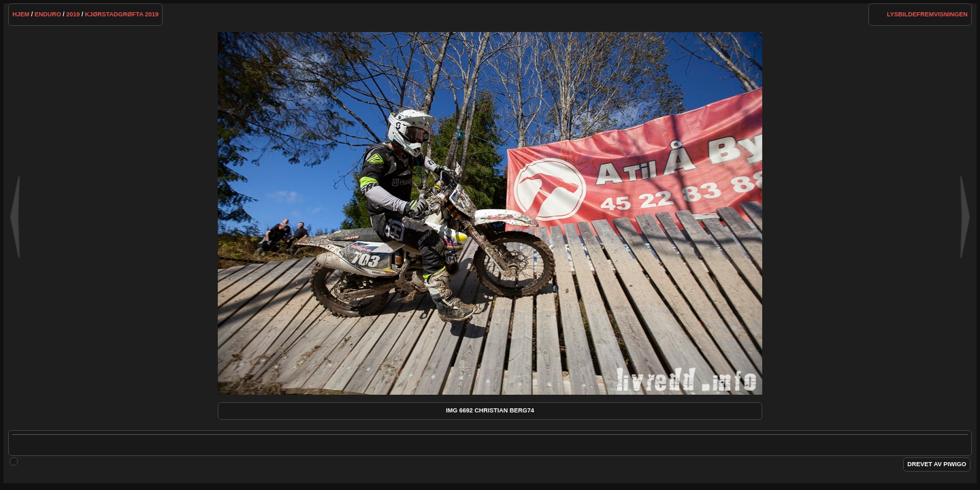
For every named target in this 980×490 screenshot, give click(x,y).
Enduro (48, 14)
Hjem (21, 14)
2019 (73, 14)
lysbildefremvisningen (927, 14)
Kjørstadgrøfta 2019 (122, 14)
